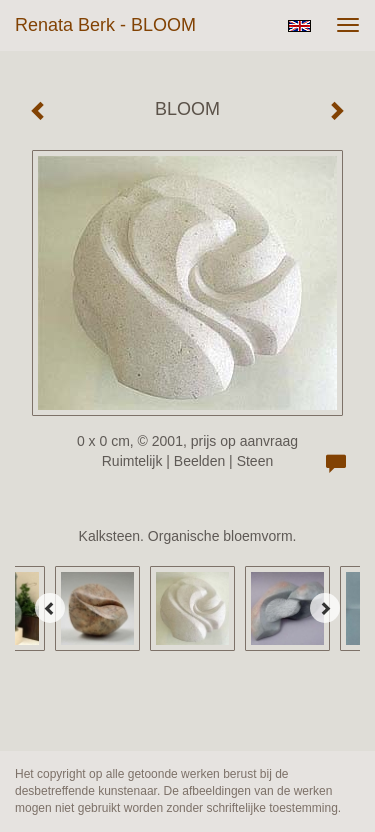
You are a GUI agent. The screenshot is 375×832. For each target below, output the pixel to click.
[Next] (325, 608)
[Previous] (50, 608)
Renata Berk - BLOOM (105, 25)
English (299, 26)
